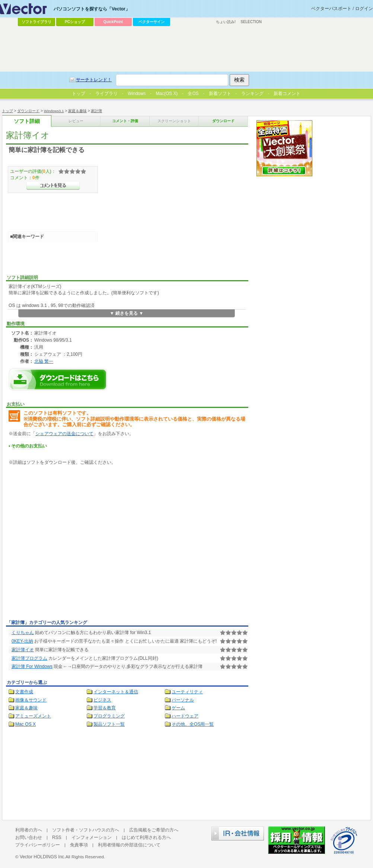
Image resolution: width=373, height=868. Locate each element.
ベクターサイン (152, 22)
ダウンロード (28, 111)
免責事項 (79, 845)
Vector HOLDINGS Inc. (43, 857)
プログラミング (109, 716)
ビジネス (102, 700)
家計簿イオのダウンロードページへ (58, 379)
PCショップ (75, 22)
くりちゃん (23, 633)
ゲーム (178, 708)
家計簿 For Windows (32, 666)
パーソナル (183, 700)
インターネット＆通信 (116, 692)
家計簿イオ (23, 650)
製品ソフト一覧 (109, 724)
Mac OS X (25, 724)
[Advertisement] (70, 544)
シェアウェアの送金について (64, 434)
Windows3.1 (54, 111)
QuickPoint (113, 22)
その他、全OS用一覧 (193, 724)
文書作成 (24, 692)
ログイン (364, 9)
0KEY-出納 (22, 641)
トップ (7, 111)
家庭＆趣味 (77, 111)
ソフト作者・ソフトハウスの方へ (86, 830)
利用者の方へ (29, 830)
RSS (57, 837)
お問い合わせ (29, 837)
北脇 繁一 (44, 361)
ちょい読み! (226, 22)
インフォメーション (92, 837)
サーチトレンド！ (94, 80)
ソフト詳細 (27, 121)
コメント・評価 (125, 121)
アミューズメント (33, 716)
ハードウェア (185, 716)
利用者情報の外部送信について (129, 845)
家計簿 (96, 111)
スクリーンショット (174, 121)
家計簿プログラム (29, 658)
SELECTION (251, 22)
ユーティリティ (187, 692)
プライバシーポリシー (38, 845)
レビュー (76, 121)
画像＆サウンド (31, 700)
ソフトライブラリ (36, 22)
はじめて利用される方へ (146, 837)
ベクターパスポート (331, 9)
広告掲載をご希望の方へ (154, 830)
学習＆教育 (105, 708)
